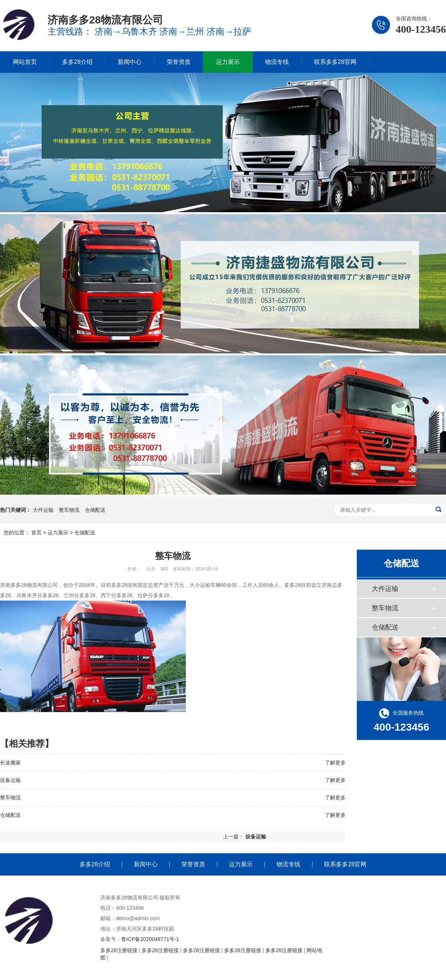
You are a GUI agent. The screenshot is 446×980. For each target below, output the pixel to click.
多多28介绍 (77, 62)
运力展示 (228, 62)
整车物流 (69, 510)
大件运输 (43, 510)
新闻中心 (130, 62)
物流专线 (277, 62)
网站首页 (25, 62)
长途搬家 (10, 763)
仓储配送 (95, 510)
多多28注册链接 (119, 950)
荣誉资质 (179, 62)
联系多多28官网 (335, 62)
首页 (36, 533)
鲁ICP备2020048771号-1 (150, 939)
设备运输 (10, 780)
